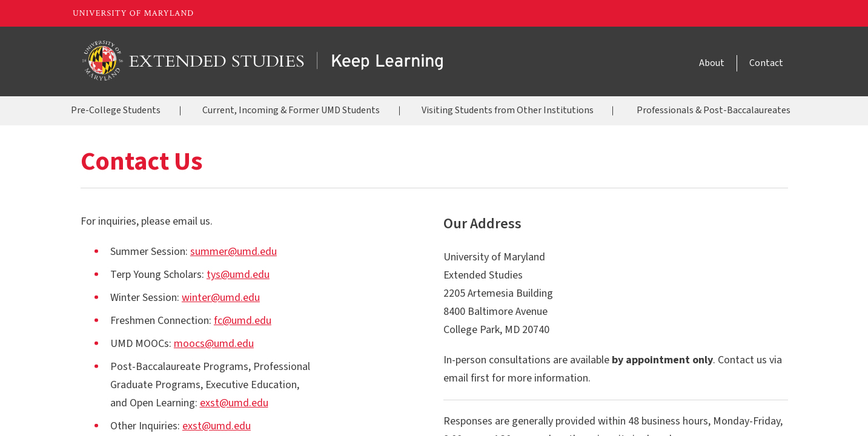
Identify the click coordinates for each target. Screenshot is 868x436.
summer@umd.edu (234, 252)
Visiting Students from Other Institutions (508, 110)
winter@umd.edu (221, 298)
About (712, 63)
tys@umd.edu (238, 275)
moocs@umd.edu (214, 344)
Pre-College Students (116, 110)
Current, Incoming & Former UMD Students (291, 110)
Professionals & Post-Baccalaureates (714, 110)
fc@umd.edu (243, 321)
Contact (766, 63)
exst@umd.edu (234, 403)
